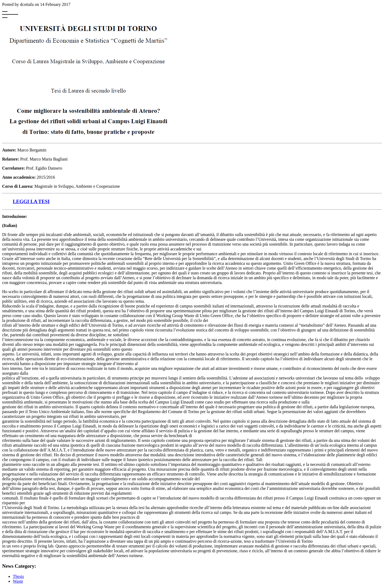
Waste (18, 581)
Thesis (18, 576)
